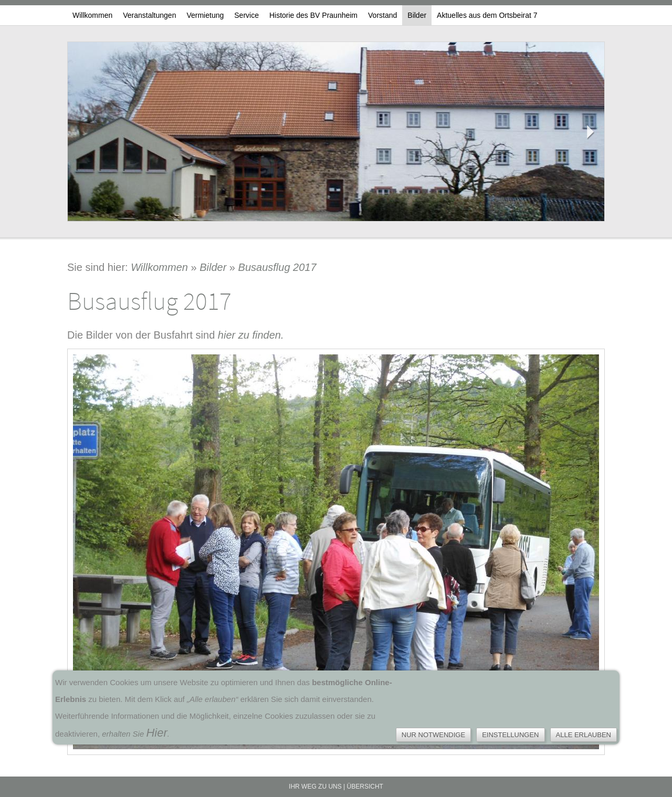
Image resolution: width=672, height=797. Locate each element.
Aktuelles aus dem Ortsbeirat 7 (487, 15)
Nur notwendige (433, 735)
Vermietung (205, 15)
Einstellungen (510, 735)
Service (246, 15)
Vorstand (382, 15)
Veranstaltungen (149, 15)
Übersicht (365, 786)
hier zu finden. (251, 335)
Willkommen (92, 15)
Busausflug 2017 (277, 267)
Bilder (417, 15)
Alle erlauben (584, 735)
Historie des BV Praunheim (313, 15)
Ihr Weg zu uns (315, 786)
